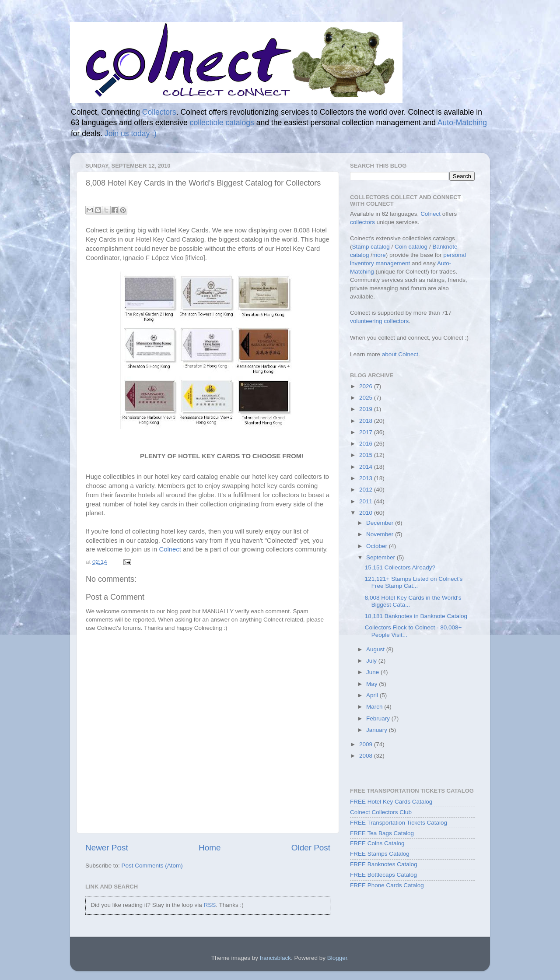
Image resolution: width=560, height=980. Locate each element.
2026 (367, 386)
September (381, 557)
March (375, 707)
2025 (367, 398)
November (381, 534)
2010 (367, 513)
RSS (210, 905)
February (379, 718)
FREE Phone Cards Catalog (387, 885)
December (381, 523)
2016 (367, 444)
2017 (367, 432)
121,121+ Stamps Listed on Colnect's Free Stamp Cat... (414, 582)
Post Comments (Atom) (152, 866)
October (378, 546)
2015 (367, 455)
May (373, 684)
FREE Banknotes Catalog (384, 864)
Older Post (311, 848)
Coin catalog (411, 247)
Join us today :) (131, 133)
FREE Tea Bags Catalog (382, 833)
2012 (367, 490)
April (373, 695)
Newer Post (107, 848)
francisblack (275, 958)
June (373, 672)
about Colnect (400, 354)
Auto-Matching (462, 123)
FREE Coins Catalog (377, 843)
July (372, 661)
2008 (367, 756)
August (376, 649)
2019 (367, 409)
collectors (362, 222)
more (379, 255)
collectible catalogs (222, 123)
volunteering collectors (379, 321)
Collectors (159, 112)
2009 (367, 744)
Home (210, 848)
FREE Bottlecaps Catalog (383, 875)
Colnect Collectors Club (381, 812)
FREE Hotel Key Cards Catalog (391, 802)
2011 (367, 501)
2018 (367, 421)
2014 (367, 467)
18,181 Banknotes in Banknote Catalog (416, 616)
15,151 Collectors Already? (400, 567)
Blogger (337, 958)
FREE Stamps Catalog (380, 854)
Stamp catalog (371, 247)
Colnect (170, 549)
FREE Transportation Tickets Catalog (399, 823)
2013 (367, 478)
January (378, 730)
